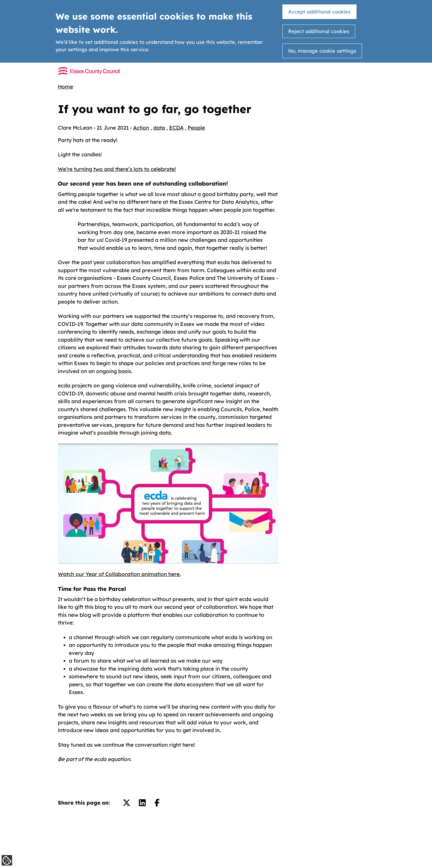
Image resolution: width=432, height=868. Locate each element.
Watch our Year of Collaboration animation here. (119, 574)
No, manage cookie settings (322, 51)
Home (65, 87)
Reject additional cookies (319, 31)
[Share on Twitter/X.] (127, 803)
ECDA (176, 128)
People (196, 128)
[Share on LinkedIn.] (142, 803)
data (159, 128)
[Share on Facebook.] (157, 803)
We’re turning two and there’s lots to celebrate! (117, 169)
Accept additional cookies (319, 12)
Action (141, 128)
